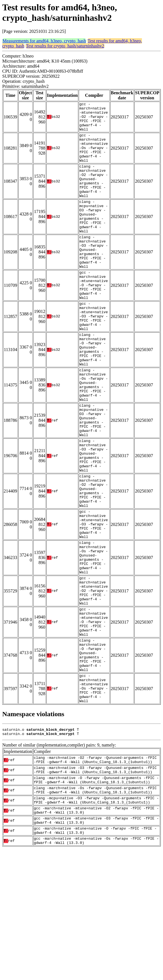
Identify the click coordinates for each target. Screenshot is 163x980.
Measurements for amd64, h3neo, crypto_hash (44, 41)
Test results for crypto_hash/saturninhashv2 (65, 46)
